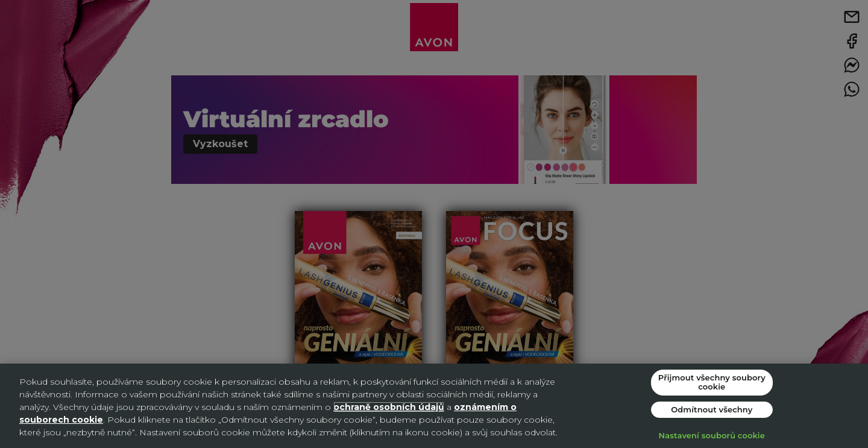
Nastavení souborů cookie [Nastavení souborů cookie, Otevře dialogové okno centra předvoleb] (712, 435)
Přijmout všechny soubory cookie (712, 382)
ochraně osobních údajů (389, 407)
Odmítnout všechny (712, 409)
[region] (434, 406)
